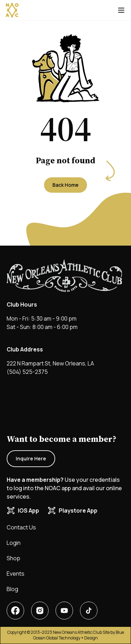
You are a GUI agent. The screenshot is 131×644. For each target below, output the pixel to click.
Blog (12, 589)
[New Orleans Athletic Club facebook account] (15, 611)
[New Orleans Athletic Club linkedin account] (40, 611)
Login (14, 543)
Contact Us (21, 527)
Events (16, 574)
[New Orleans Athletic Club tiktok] (89, 611)
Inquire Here (31, 458)
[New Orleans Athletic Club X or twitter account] (64, 611)
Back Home (65, 185)
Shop (13, 558)
